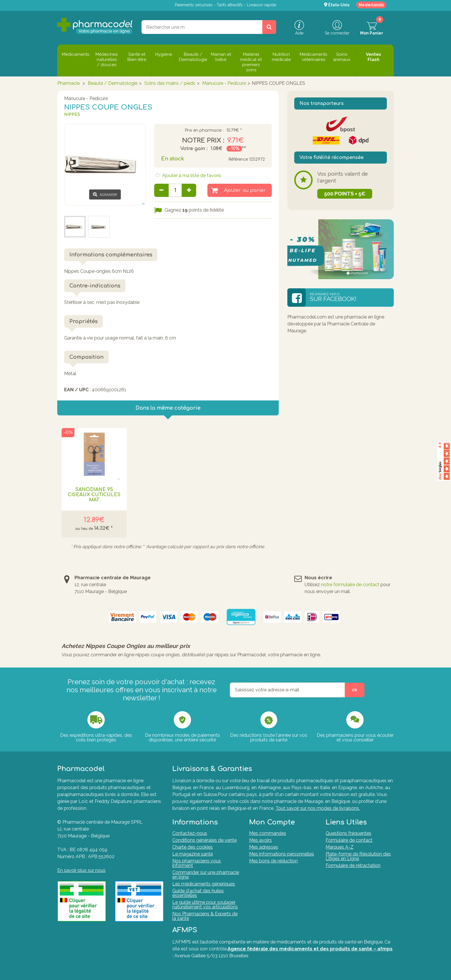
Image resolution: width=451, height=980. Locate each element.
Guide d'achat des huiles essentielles (198, 893)
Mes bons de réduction (273, 861)
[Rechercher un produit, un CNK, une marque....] (269, 27)
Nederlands (371, 5)
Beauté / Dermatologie (113, 83)
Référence (238, 159)
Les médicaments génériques (204, 884)
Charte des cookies (193, 847)
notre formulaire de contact (350, 585)
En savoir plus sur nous (81, 870)
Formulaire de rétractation (353, 865)
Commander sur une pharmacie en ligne (206, 875)
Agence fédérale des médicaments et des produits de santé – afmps (310, 949)
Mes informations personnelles (282, 854)
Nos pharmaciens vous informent (197, 863)
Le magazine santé (193, 854)
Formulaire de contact (349, 840)
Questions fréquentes (348, 833)
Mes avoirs (260, 840)
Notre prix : (203, 141)
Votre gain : (194, 149)
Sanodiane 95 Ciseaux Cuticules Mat (94, 495)
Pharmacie (68, 83)
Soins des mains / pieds (170, 83)
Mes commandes (268, 833)
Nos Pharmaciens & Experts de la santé (205, 916)
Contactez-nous (190, 833)
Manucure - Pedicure (224, 83)
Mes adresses (264, 847)
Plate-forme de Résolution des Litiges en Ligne (358, 856)
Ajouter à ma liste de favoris (191, 176)
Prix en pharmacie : (204, 131)
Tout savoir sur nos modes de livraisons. (318, 808)
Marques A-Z (340, 847)
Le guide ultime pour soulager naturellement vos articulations (205, 905)
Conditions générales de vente (205, 840)
